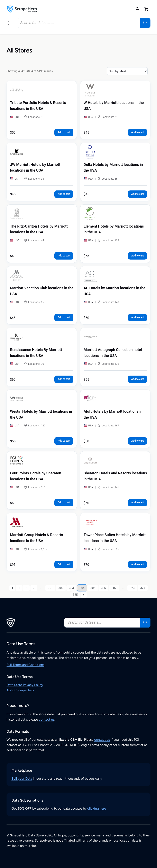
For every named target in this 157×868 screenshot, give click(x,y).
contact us (47, 719)
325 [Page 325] (75, 595)
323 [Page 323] (132, 588)
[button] (9, 23)
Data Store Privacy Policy (25, 685)
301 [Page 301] (50, 588)
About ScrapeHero (20, 690)
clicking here (97, 808)
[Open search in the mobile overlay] (84, 23)
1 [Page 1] (19, 588)
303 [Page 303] (72, 588)
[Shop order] (127, 71)
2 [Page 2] (26, 588)
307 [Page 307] (114, 588)
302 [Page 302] (61, 588)
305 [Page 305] (93, 588)
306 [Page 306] (103, 588)
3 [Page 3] (34, 588)
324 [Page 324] (143, 588)
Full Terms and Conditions (25, 665)
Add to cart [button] (64, 132)
